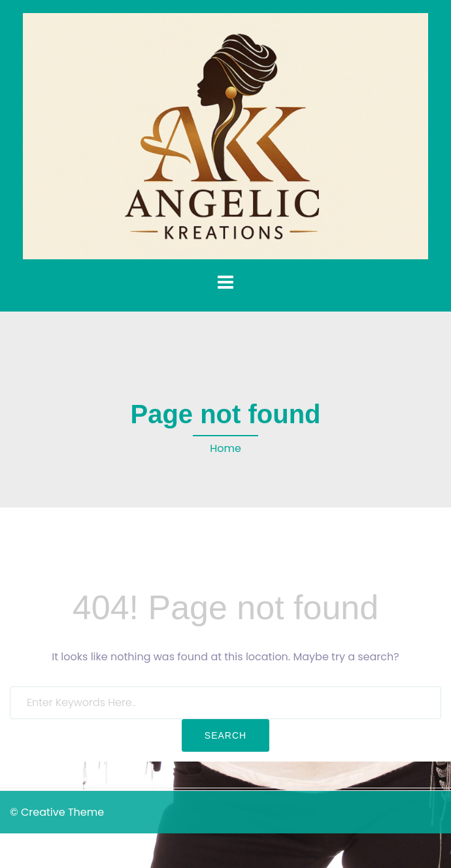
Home (225, 448)
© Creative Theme (57, 812)
